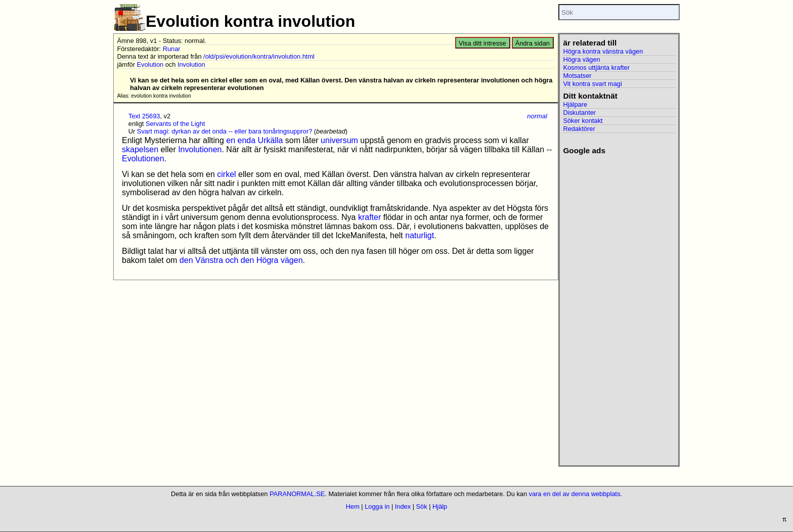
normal (537, 116)
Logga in (377, 506)
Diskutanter (579, 113)
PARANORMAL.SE (297, 494)
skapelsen (140, 149)
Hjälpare (575, 104)
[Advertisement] (619, 307)
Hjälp (440, 506)
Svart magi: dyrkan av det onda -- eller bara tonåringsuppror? (225, 131)
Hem (353, 506)
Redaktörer (579, 129)
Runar (172, 49)
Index (403, 506)
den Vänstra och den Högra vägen (241, 260)
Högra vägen (581, 59)
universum (339, 140)
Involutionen (200, 149)
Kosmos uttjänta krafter (596, 68)
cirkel (226, 174)
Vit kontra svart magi (592, 84)
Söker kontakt (583, 121)
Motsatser (577, 76)
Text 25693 (144, 116)
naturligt (420, 235)
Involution (191, 64)
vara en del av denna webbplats (575, 494)
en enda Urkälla (254, 140)
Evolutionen (143, 159)
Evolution (150, 64)
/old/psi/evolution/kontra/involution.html (259, 56)
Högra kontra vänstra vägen (603, 51)
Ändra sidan (533, 43)
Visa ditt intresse (482, 43)
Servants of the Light (175, 124)
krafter (369, 217)
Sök (422, 506)
